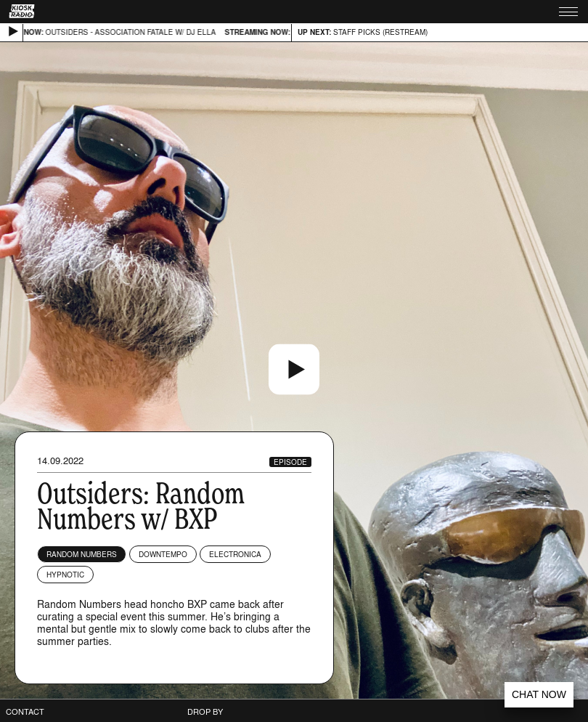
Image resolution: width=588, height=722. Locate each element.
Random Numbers (82, 554)
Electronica (235, 554)
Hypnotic (65, 575)
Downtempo (163, 554)
